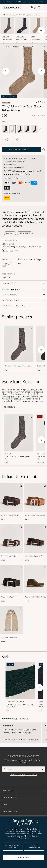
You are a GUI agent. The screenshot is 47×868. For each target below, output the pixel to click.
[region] (23, 733)
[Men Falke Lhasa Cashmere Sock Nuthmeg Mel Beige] (37, 26)
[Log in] (32, 8)
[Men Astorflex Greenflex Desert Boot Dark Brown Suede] (36, 579)
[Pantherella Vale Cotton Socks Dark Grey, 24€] (22, 30)
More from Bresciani (20, 382)
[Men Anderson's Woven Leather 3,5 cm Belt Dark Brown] (12, 579)
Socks (32, 46)
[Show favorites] (35, 8)
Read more (24, 838)
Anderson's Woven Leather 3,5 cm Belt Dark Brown (11, 597)
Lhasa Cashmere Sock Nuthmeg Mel (36, 39)
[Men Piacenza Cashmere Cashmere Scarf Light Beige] (12, 620)
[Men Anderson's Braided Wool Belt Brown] (12, 498)
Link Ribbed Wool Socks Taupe (7, 39)
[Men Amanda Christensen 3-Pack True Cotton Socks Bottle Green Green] (20, 681)
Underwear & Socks (19, 46)
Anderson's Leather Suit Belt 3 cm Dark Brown (35, 556)
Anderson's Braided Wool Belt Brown (11, 515)
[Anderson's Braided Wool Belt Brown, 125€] (12, 502)
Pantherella (21, 37)
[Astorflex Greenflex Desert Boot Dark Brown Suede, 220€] (36, 584)
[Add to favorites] (30, 329)
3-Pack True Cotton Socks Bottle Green (20, 705)
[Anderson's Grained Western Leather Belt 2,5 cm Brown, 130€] (12, 543)
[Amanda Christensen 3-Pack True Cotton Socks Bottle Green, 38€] (20, 687)
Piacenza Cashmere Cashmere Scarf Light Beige (10, 638)
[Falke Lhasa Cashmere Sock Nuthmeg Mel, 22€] (37, 30)
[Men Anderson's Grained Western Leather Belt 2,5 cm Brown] (12, 538)
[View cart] (39, 8)
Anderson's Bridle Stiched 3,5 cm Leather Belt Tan (35, 515)
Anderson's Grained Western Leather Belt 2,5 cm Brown (11, 556)
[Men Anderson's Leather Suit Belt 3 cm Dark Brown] (36, 538)
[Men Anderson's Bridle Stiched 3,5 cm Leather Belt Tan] (36, 498)
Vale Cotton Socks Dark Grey (21, 39)
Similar (17, 317)
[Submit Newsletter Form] (42, 769)
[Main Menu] (43, 8)
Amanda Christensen (15, 701)
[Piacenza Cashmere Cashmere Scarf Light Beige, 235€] (12, 625)
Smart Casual (25, 233)
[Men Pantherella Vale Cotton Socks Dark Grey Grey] (22, 26)
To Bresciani (11, 407)
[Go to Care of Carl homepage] (12, 8)
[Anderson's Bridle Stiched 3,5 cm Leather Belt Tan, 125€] (36, 502)
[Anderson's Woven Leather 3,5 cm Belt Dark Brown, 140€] (12, 584)
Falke (33, 37)
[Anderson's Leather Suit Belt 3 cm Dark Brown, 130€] (36, 543)
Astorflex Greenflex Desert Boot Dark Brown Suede (35, 597)
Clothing (6, 46)
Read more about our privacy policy (23, 776)
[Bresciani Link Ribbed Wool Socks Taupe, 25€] (7, 30)
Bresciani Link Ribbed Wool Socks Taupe (18, 366)
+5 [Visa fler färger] (40, 129)
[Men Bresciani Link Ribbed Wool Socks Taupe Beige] (7, 26)
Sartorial (10, 233)
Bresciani (5, 37)
